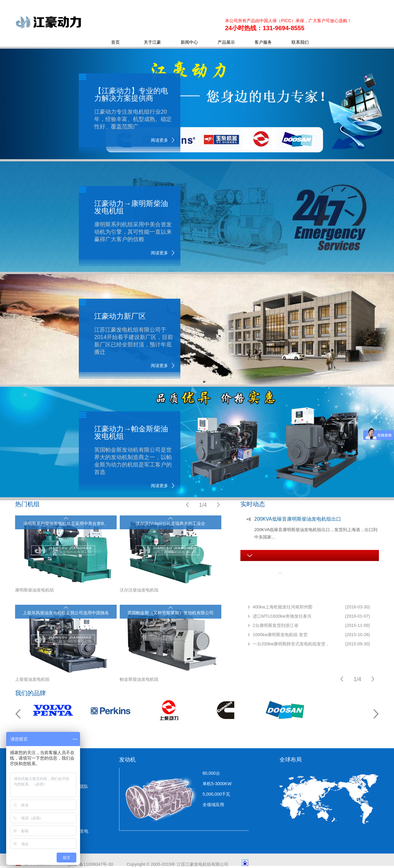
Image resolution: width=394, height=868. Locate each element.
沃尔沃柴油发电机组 (139, 590)
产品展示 (226, 42)
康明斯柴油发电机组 (34, 590)
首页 (115, 42)
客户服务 (263, 42)
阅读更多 (159, 140)
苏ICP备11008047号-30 (90, 864)
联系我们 (300, 42)
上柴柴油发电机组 (32, 679)
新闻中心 (189, 42)
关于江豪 (152, 42)
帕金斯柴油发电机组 (139, 679)
